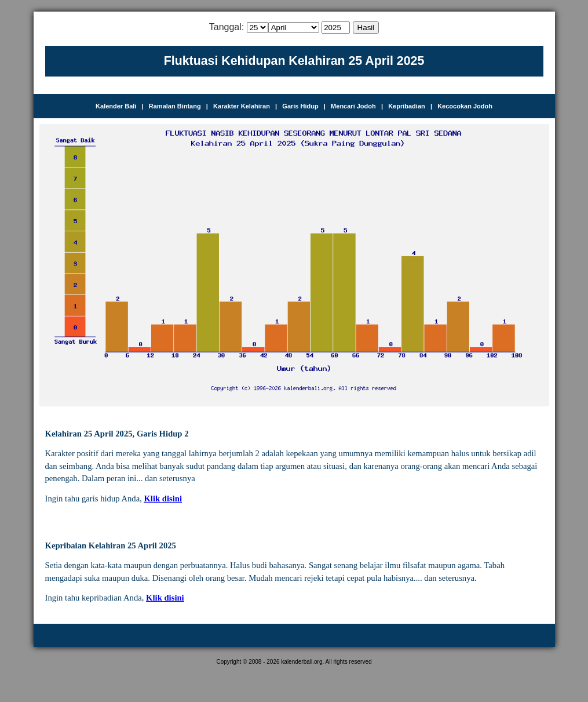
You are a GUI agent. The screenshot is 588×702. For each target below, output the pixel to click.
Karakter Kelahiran (242, 106)
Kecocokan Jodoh (465, 106)
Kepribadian (407, 106)
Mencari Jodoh (353, 106)
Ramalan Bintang (175, 106)
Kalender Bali (116, 106)
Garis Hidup (300, 106)
